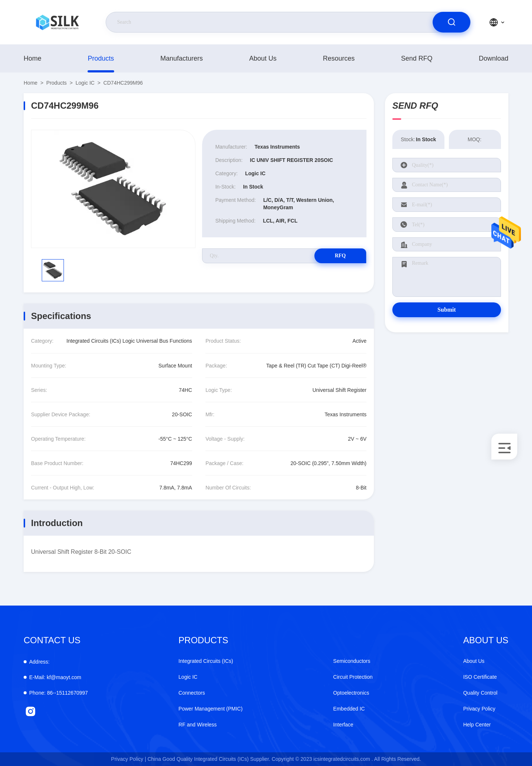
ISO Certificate (480, 677)
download (494, 58)
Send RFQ (417, 58)
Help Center (477, 725)
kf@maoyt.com (55, 677)
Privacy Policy (479, 709)
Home (33, 58)
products (101, 58)
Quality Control (480, 693)
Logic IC (85, 83)
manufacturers (182, 58)
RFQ (340, 256)
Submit (447, 310)
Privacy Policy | (129, 759)
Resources (339, 58)
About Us (263, 58)
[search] (451, 22)
